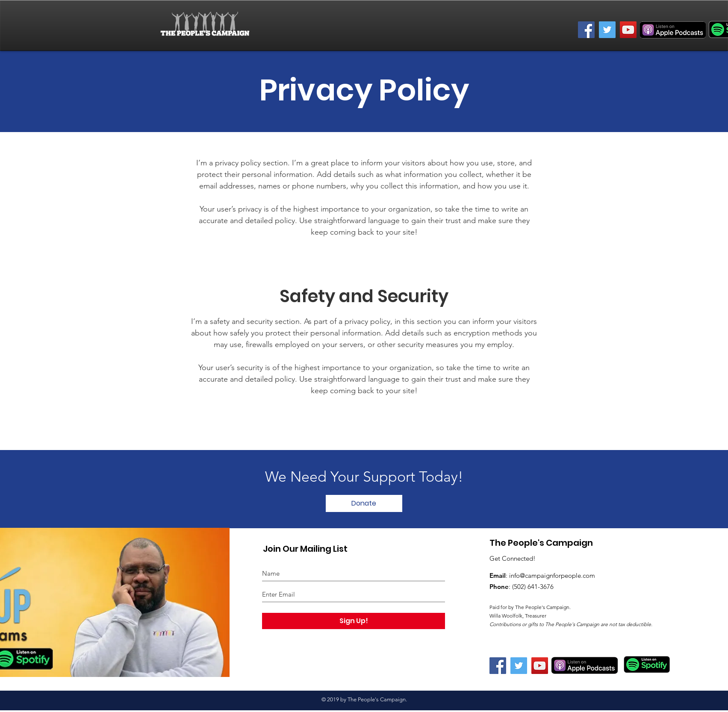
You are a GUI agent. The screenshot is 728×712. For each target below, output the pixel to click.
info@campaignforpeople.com (552, 575)
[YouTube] (628, 30)
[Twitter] (607, 30)
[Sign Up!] (354, 621)
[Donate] (364, 503)
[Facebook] (586, 30)
